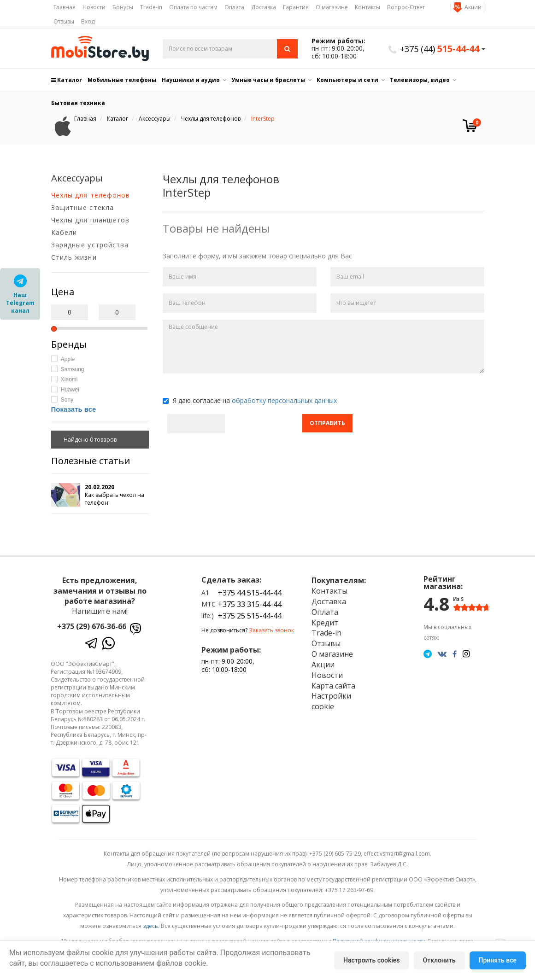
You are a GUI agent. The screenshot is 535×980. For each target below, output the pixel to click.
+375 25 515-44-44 (250, 616)
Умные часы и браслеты (268, 80)
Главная (65, 7)
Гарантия (296, 7)
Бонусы (123, 7)
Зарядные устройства (90, 245)
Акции (473, 7)
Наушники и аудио (191, 80)
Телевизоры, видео (420, 80)
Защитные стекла (83, 207)
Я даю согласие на (250, 400)
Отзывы (64, 21)
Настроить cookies (371, 960)
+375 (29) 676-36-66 (92, 626)
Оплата (234, 7)
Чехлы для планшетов (91, 220)
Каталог (67, 80)
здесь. (151, 926)
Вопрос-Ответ (406, 7)
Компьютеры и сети (347, 80)
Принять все (498, 960)
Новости (94, 7)
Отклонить (439, 960)
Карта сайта (333, 686)
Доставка (264, 7)
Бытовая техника (78, 103)
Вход (88, 21)
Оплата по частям (193, 7)
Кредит (325, 623)
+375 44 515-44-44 (250, 593)
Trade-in (151, 7)
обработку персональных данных (284, 400)
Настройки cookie (331, 701)
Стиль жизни (74, 257)
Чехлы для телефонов (91, 195)
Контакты (367, 7)
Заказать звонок (271, 630)
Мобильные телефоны (122, 80)
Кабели (64, 232)
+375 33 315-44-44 (250, 604)
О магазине (332, 7)
